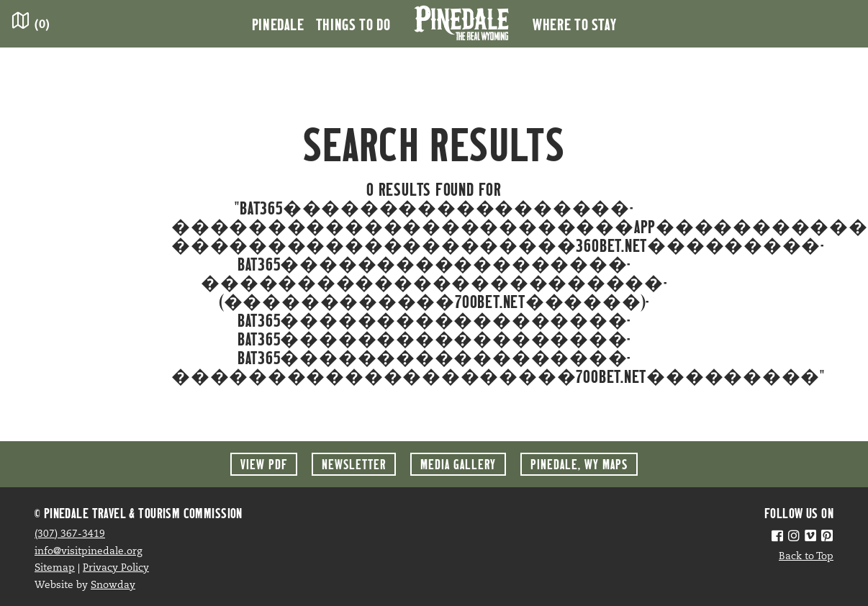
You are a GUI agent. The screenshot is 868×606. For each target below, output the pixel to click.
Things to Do (353, 24)
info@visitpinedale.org (89, 552)
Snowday (113, 585)
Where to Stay (574, 24)
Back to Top (806, 557)
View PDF (264, 464)
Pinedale (278, 24)
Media (458, 464)
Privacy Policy (116, 568)
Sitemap (55, 568)
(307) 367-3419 (70, 534)
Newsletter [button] (354, 464)
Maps (579, 464)
